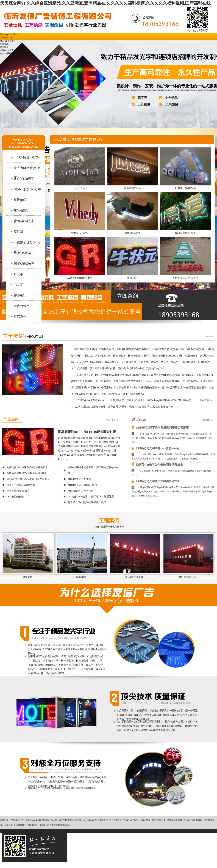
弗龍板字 (20, 295)
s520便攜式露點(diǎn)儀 (70, 820)
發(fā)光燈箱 (22, 253)
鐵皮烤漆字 (22, 306)
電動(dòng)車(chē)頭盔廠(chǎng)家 (41, 820)
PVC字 (18, 285)
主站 (86, 837)
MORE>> (113, 420)
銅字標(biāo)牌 (24, 264)
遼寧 (144, 837)
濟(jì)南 (93, 837)
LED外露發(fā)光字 (27, 157)
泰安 (120, 837)
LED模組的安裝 (15, 497)
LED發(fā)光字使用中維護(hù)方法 (156, 481)
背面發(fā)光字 (24, 221)
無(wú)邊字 (21, 210)
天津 (126, 837)
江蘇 (138, 837)
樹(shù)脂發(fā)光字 (27, 189)
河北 (132, 837)
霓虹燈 (18, 232)
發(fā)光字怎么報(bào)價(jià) (83, 485)
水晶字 (18, 274)
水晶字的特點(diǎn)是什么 (21, 485)
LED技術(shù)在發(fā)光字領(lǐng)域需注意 (91, 497)
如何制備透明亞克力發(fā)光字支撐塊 (27, 467)
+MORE (210, 337)
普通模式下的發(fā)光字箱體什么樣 (87, 502)
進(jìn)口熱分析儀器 (193, 820)
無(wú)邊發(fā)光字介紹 (81, 491)
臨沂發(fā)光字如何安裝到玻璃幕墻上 (157, 465)
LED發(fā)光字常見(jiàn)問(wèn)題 (155, 448)
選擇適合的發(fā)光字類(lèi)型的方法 (27, 473)
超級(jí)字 (20, 200)
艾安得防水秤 (18, 820)
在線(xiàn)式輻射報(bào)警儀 (137, 820)
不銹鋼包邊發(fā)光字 (27, 244)
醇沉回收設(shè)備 (37, 825)
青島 (100, 837)
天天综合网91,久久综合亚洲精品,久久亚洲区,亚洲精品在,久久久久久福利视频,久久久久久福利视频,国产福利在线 (105, 3)
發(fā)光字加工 (159, 820)
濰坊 (106, 837)
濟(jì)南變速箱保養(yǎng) (58, 825)
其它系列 (20, 317)
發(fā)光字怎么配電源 (79, 479)
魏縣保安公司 (116, 820)
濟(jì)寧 (113, 837)
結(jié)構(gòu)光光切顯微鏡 (95, 820)
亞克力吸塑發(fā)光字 (27, 170)
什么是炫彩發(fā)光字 (18, 491)
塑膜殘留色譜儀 (175, 820)
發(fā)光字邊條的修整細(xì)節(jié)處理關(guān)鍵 (93, 470)
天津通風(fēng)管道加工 (15, 825)
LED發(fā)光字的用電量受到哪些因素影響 (160, 428)
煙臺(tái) (151, 837)
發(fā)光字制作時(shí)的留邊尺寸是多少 (28, 479)
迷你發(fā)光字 (24, 179)
